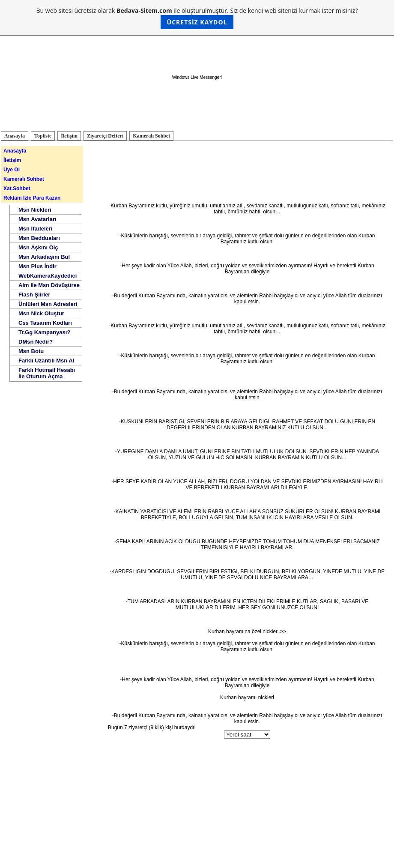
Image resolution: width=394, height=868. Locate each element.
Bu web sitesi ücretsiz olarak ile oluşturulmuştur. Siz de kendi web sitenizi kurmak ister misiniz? (197, 18)
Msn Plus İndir (37, 266)
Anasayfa (15, 136)
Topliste (43, 136)
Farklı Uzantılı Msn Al (46, 361)
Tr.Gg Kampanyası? (44, 332)
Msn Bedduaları (39, 238)
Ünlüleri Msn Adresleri (48, 304)
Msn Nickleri (35, 210)
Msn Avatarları (37, 219)
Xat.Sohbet (17, 189)
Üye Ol (12, 170)
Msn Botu (31, 351)
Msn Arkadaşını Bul (44, 257)
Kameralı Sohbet (151, 136)
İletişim (69, 136)
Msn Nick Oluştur (41, 313)
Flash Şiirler (34, 295)
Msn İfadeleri (35, 229)
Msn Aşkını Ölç (38, 247)
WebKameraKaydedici (48, 276)
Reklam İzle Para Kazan (32, 198)
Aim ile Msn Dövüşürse (49, 285)
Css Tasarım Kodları (45, 323)
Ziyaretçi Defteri (105, 136)
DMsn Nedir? (36, 342)
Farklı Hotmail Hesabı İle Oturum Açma (47, 373)
